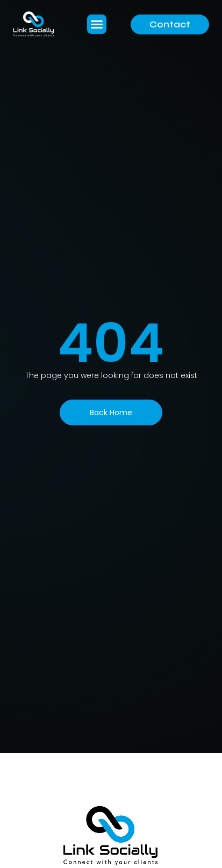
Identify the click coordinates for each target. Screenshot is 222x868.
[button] (97, 24)
